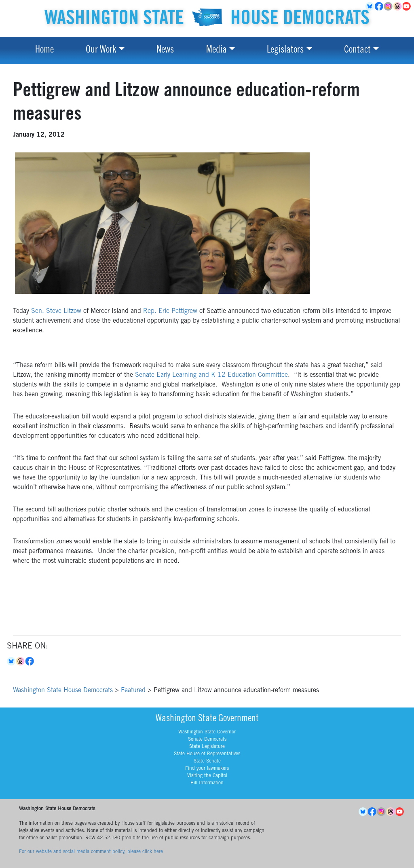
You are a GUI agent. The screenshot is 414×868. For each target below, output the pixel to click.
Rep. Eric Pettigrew (170, 311)
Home (44, 51)
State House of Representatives (207, 754)
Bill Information (207, 783)
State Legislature (207, 747)
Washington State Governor (207, 732)
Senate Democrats (207, 739)
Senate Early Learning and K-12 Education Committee (211, 375)
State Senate (207, 761)
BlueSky (370, 6)
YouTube (407, 6)
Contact (357, 51)
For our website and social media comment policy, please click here (91, 852)
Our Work (101, 51)
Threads (398, 6)
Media (217, 51)
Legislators (285, 51)
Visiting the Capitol (207, 776)
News (165, 51)
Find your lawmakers (207, 769)
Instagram (389, 6)
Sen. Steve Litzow (56, 311)
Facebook (379, 6)
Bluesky (12, 661)
